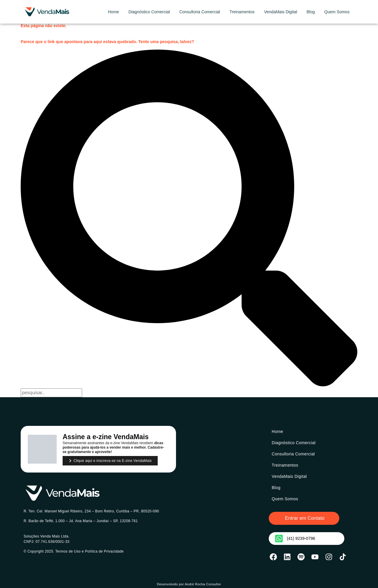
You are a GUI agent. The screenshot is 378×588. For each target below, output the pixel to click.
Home (114, 12)
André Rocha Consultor (203, 584)
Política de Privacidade (104, 551)
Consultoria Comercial (200, 12)
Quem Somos (337, 12)
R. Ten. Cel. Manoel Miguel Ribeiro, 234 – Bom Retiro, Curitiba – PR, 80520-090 (91, 511)
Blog (311, 12)
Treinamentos (242, 12)
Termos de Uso (68, 551)
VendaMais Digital (281, 12)
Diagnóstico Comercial (149, 12)
